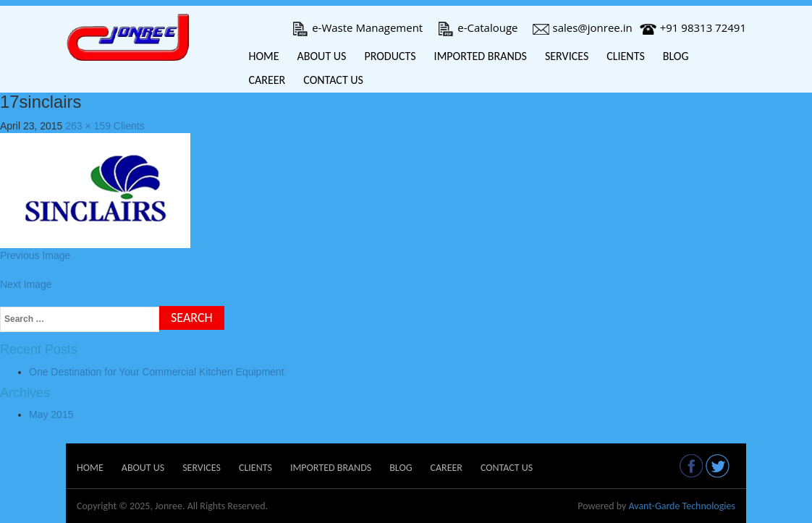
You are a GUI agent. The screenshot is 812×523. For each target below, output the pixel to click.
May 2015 (51, 414)
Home (264, 56)
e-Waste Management (357, 27)
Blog (676, 56)
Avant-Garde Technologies (682, 506)
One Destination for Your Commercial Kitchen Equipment (157, 372)
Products (390, 56)
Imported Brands (481, 56)
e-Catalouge (477, 27)
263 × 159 (88, 126)
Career (267, 80)
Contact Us (333, 80)
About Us (322, 56)
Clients (626, 56)
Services (567, 56)
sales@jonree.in (583, 27)
